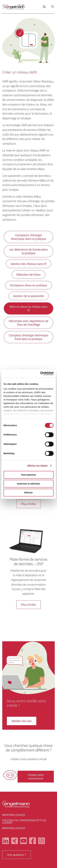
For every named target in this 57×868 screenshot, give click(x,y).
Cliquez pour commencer (36, 777)
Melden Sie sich (22, 721)
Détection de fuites (28, 275)
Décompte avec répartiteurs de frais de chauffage (29, 323)
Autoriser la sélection (28, 484)
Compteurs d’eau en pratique (28, 285)
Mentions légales (14, 815)
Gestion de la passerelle (29, 296)
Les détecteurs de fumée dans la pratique (28, 251)
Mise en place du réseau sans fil (28, 308)
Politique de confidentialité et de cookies (24, 822)
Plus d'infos (29, 504)
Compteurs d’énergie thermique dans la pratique (29, 237)
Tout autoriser (29, 475)
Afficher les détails (37, 466)
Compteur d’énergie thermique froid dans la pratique (28, 337)
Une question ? (17, 855)
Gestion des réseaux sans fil (29, 264)
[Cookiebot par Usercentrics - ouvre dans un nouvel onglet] (41, 373)
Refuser (29, 493)
